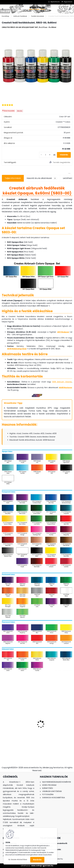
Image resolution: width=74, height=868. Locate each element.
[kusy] (46, 155)
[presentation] (3, 720)
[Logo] (37, 9)
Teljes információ (13, 178)
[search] (70, 9)
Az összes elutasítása (18, 860)
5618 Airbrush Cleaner (62, 382)
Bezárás (37, 860)
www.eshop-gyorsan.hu (42, 866)
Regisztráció (68, 2)
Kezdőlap (5, 16)
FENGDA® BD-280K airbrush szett (19, 723)
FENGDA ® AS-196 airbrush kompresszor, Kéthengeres (52, 724)
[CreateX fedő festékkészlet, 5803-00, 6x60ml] (37, 66)
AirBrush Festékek (20, 16)
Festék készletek (38, 16)
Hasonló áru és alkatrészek (42, 178)
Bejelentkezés (55, 2)
